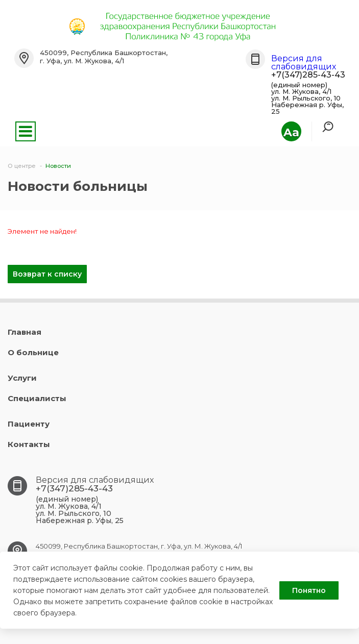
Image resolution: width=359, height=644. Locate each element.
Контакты (29, 444)
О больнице (33, 352)
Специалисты (37, 398)
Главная (25, 332)
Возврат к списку (47, 274)
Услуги (22, 378)
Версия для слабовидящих (304, 63)
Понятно (309, 590)
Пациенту (29, 424)
